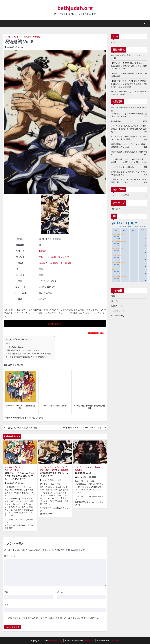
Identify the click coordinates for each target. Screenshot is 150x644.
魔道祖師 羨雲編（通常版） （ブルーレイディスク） (30, 353)
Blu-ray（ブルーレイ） (14, 467)
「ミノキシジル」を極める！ (123, 167)
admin (8, 47)
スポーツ (8, 470)
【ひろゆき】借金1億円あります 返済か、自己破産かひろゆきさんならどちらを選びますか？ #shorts (129, 66)
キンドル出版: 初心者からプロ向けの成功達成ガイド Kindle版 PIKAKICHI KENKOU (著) (129, 129)
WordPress (115, 640)
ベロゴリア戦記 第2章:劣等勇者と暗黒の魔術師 (28, 357)
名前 (6, 592)
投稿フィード (117, 306)
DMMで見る (55, 324)
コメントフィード (119, 311)
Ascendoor (89, 640)
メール (60, 592)
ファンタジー (17, 37)
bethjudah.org (75, 8)
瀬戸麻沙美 (66, 263)
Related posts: (18, 347)
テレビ (7, 37)
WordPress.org (118, 316)
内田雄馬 (54, 263)
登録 (113, 296)
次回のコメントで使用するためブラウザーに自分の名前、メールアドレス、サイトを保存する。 (54, 618)
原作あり (27, 37)
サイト (7, 605)
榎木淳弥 (43, 263)
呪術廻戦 (36, 37)
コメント (10, 556)
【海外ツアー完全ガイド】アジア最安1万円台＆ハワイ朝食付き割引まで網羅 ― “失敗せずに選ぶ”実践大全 (129, 84)
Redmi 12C (116, 121)
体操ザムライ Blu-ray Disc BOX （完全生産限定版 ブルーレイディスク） (19, 476)
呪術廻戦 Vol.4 (83, 473)
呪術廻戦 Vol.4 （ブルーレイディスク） (24, 350)
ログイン (115, 301)
